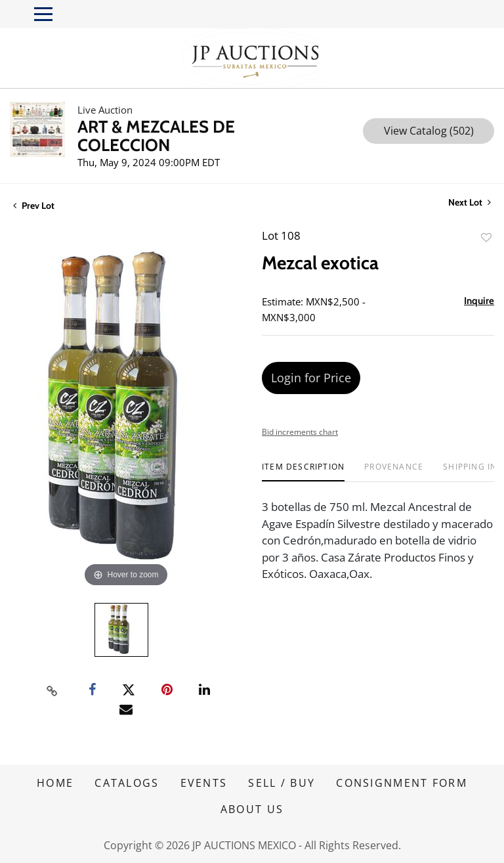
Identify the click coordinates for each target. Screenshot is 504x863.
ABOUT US (252, 809)
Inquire (479, 301)
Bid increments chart (300, 432)
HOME (55, 783)
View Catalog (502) (429, 131)
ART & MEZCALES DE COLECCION (156, 136)
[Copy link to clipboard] (52, 690)
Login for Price (311, 378)
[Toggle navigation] (43, 14)
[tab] (303, 472)
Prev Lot (34, 206)
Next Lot (470, 203)
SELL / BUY (282, 783)
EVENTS (204, 783)
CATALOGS (127, 783)
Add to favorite (486, 237)
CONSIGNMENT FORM (402, 783)
